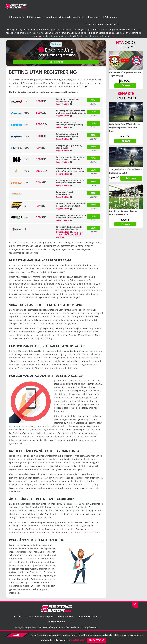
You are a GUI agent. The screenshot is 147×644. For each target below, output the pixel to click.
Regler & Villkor (63, 104)
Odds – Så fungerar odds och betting (102, 24)
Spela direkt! (56, 62)
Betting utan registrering (71, 17)
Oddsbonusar (35, 17)
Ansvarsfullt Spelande (90, 617)
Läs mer (84, 87)
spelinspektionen (57, 622)
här (112, 36)
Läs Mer (94, 104)
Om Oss (17, 617)
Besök (94, 100)
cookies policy (78, 640)
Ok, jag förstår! (97, 640)
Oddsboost (51, 17)
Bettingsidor (16, 17)
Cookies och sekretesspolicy (39, 617)
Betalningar (110, 17)
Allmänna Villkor (66, 617)
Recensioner (93, 17)
